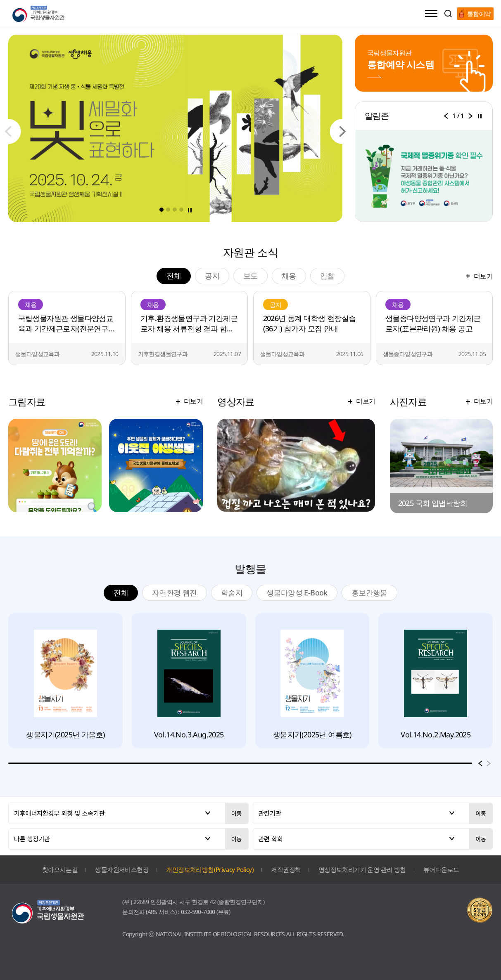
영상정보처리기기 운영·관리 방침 (362, 869)
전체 (178, 275)
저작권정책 (286, 869)
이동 (237, 813)
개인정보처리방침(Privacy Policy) (210, 869)
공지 (212, 276)
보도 (250, 276)
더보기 (483, 276)
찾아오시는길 (60, 869)
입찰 (327, 276)
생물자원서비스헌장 (122, 869)
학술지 (232, 593)
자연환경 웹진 (175, 593)
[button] (343, 131)
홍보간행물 (369, 593)
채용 (289, 276)
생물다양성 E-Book (297, 593)
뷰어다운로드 (441, 869)
